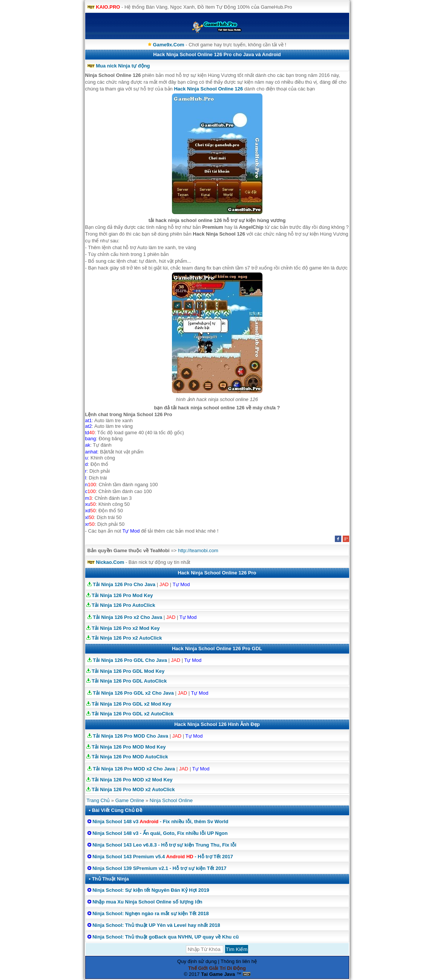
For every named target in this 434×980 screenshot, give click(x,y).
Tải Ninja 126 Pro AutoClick (123, 605)
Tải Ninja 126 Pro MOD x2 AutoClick (133, 789)
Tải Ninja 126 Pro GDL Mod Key (128, 671)
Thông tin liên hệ (239, 961)
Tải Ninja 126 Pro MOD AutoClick (130, 757)
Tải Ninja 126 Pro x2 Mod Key (126, 628)
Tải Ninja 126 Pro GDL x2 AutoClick (133, 714)
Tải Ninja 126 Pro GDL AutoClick (129, 681)
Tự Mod (181, 584)
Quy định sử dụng (197, 961)
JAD (164, 584)
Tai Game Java (218, 974)
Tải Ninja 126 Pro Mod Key (122, 595)
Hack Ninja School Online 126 (208, 89)
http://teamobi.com (198, 550)
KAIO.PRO (108, 7)
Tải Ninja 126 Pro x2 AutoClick (127, 638)
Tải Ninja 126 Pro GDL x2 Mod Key (131, 704)
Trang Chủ (98, 800)
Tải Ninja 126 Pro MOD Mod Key (129, 747)
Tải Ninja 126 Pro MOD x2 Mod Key (132, 780)
